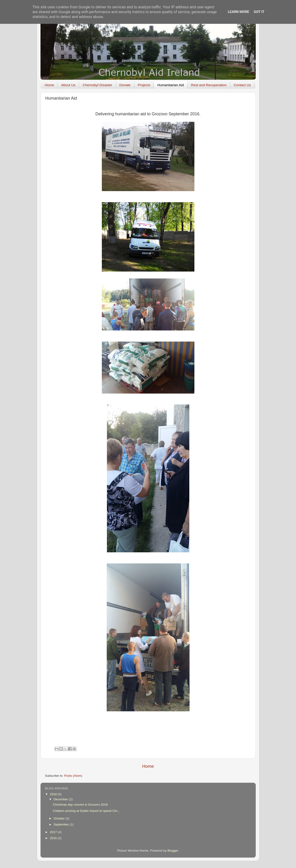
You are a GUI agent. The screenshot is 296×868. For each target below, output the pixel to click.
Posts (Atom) (73, 776)
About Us (68, 85)
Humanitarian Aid (171, 85)
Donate (125, 85)
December (61, 799)
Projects (144, 85)
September (62, 824)
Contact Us (242, 85)
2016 (54, 838)
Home (49, 85)
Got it (259, 12)
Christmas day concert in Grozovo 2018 (80, 805)
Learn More (238, 12)
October (60, 818)
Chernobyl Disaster (97, 85)
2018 (54, 794)
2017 (54, 832)
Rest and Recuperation (209, 85)
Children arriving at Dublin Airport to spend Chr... (86, 811)
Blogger (173, 851)
